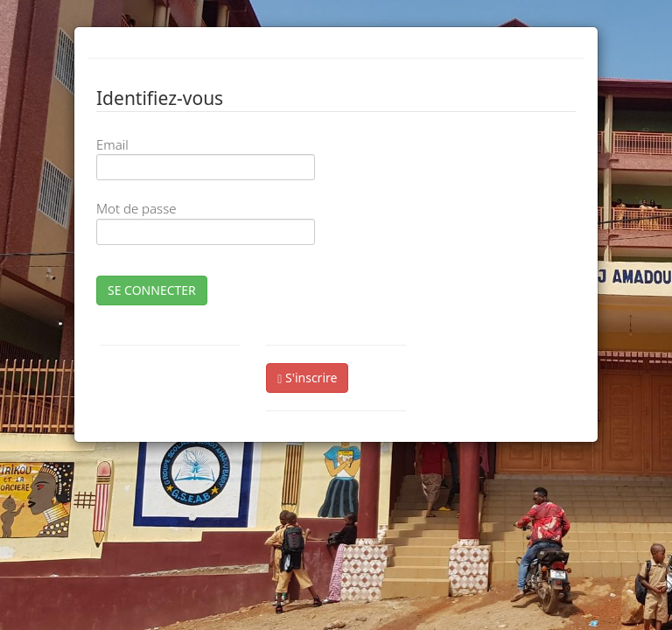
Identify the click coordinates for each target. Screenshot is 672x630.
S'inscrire (307, 378)
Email (112, 144)
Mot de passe (136, 208)
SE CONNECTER (152, 290)
